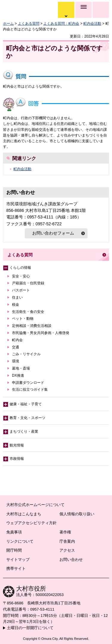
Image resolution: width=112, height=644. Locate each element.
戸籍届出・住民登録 (28, 283)
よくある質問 (29, 24)
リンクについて (20, 541)
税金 (16, 305)
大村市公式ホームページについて (35, 505)
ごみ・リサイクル (26, 354)
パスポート (21, 290)
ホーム (8, 24)
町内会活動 (92, 24)
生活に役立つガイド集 (30, 389)
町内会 (17, 340)
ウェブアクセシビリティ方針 (32, 523)
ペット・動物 (23, 319)
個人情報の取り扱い (77, 514)
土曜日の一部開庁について (30, 628)
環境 (16, 361)
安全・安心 (21, 276)
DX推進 (18, 375)
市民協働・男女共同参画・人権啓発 (41, 333)
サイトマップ (18, 560)
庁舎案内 (67, 541)
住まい (17, 297)
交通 (16, 347)
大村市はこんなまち (24, 514)
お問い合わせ (71, 560)
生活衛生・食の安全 (28, 312)
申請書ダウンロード (28, 383)
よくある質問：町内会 (61, 24)
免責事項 (14, 532)
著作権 (65, 532)
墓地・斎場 (21, 368)
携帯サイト (16, 568)
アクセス (67, 550)
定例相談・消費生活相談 (32, 326)
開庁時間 (14, 550)
